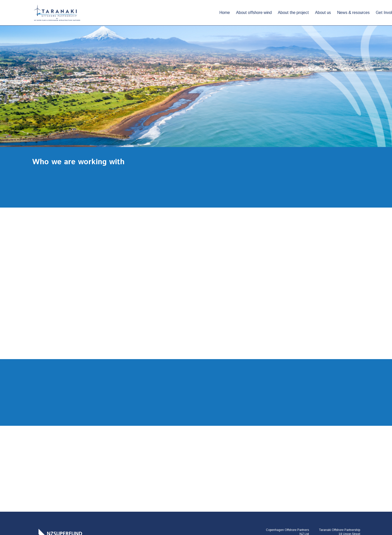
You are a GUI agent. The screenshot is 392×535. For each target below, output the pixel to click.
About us (229, 13)
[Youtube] (353, 483)
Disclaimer (221, 509)
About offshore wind (160, 13)
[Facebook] (325, 483)
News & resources (259, 13)
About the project (199, 13)
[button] (308, 13)
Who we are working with (338, 13)
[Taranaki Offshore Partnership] (57, 457)
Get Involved (293, 13)
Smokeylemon (350, 509)
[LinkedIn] (339, 483)
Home (131, 13)
